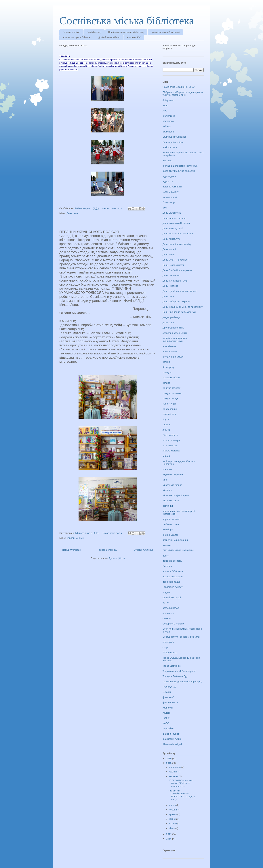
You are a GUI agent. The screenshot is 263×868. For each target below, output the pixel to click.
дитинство (168, 323)
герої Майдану (170, 192)
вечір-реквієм (170, 147)
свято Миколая (171, 608)
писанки (167, 545)
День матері (169, 249)
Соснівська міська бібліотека (127, 21)
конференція (170, 409)
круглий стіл (169, 414)
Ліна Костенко (170, 435)
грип (165, 208)
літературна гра (171, 440)
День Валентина (172, 213)
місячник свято (171, 501)
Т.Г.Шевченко (170, 653)
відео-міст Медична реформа (179, 171)
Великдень (168, 132)
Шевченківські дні (172, 744)
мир (165, 480)
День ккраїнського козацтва (178, 234)
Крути (166, 419)
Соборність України (173, 624)
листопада (175, 767)
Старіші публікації (144, 550)
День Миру (168, 255)
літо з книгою (170, 446)
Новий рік (168, 530)
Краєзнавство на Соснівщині (165, 32)
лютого (173, 824)
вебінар (167, 126)
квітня (173, 819)
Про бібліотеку (94, 32)
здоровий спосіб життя (175, 333)
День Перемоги (171, 275)
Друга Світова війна (173, 328)
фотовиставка (170, 702)
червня (173, 810)
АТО (165, 111)
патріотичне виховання (175, 540)
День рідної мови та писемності (180, 291)
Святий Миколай (172, 598)
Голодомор (169, 202)
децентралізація (171, 317)
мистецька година (172, 485)
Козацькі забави (171, 378)
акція (165, 106)
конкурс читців (170, 398)
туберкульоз (169, 687)
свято (166, 603)
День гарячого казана (174, 218)
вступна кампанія (172, 187)
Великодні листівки (173, 142)
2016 (169, 839)
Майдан (167, 456)
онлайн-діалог (170, 535)
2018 (169, 763)
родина (166, 592)
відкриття (168, 182)
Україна (167, 692)
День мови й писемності (176, 260)
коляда (166, 383)
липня (173, 805)
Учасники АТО (134, 37)
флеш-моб (168, 697)
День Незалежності (173, 265)
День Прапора (170, 286)
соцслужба (168, 642)
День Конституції (172, 239)
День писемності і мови (175, 281)
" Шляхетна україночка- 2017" (179, 87)
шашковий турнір (172, 739)
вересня (174, 776)
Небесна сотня (171, 524)
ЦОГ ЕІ (166, 718)
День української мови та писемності (183, 307)
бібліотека (168, 121)
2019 (169, 758)
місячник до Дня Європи (176, 495)
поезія (166, 556)
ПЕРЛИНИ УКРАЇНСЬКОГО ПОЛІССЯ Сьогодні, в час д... (182, 795)
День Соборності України (176, 302)
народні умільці (75, 538)
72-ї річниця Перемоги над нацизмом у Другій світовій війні (183, 94)
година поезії (170, 197)
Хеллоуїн (168, 708)
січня (172, 828)
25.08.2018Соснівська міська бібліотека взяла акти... (180, 783)
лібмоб (166, 430)
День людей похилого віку (177, 244)
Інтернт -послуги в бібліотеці (77, 37)
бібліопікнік (169, 116)
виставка (167, 161)
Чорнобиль (169, 729)
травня (173, 814)
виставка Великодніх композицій (180, 166)
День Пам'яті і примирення (177, 270)
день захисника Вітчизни (176, 223)
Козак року (168, 367)
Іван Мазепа (169, 346)
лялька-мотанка (171, 451)
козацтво (167, 372)
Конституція (169, 404)
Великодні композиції (174, 137)
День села (72, 213)
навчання (168, 506)
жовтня (173, 772)
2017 (169, 834)
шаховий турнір (171, 734)
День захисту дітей (173, 228)
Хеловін (167, 713)
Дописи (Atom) (117, 558)
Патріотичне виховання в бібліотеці (126, 32)
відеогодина (169, 176)
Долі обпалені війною (109, 37)
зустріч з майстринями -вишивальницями (175, 340)
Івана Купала (170, 351)
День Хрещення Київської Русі (179, 312)
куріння (167, 424)
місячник (167, 490)
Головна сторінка (71, 32)
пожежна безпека (172, 561)
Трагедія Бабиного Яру (175, 676)
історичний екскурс (173, 357)
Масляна (167, 469)
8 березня (168, 100)
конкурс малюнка (172, 393)
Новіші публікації (71, 550)
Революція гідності (173, 587)
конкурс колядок (171, 388)
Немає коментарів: (112, 208)
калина (166, 362)
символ (167, 618)
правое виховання (173, 577)
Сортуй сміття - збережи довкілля (181, 637)
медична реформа (173, 474)
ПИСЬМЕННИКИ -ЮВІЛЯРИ (178, 550)
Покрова (167, 566)
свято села (168, 613)
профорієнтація (171, 582)
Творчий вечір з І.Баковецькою (179, 671)
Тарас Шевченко (172, 666)
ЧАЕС (166, 723)
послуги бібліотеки (173, 571)
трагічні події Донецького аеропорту (182, 682)
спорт (166, 647)
